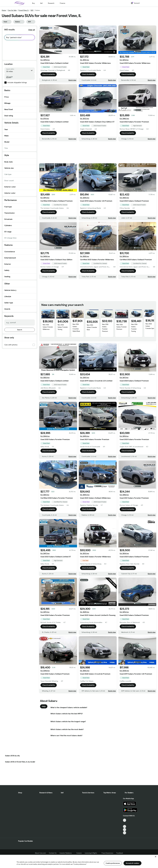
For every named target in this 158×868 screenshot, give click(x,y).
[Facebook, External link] (125, 823)
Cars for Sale (12, 10)
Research (51, 3)
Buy (33, 3)
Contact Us (53, 853)
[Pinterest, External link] (125, 833)
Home (4, 10)
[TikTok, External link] (125, 820)
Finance (62, 3)
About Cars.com (40, 853)
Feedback (120, 853)
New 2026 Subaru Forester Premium (105, 328)
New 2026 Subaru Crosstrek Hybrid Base (76, 328)
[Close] (156, 857)
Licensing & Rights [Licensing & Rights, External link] (92, 853)
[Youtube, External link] (125, 827)
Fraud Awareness (107, 853)
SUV (32, 10)
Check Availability (49, 74)
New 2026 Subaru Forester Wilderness (48, 327)
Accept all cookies (132, 863)
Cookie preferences (113, 863)
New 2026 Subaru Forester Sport (150, 326)
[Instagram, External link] (125, 830)
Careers (79, 853)
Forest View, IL (24, 10)
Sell (41, 3)
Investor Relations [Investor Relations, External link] (66, 853)
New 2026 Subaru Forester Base (92, 327)
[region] (79, 861)
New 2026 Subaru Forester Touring (63, 327)
